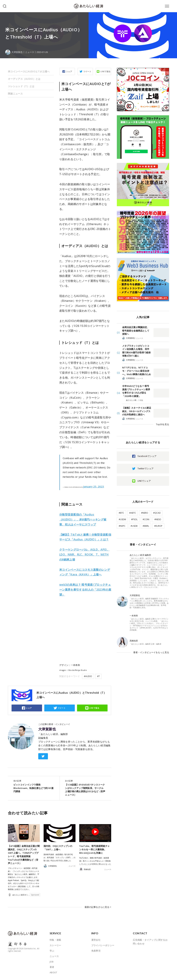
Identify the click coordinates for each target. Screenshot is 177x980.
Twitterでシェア (146, 468)
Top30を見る (163, 424)
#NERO (145, 513)
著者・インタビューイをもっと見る (151, 652)
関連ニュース (15, 94)
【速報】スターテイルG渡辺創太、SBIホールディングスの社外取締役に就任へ (137, 411)
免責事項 (96, 951)
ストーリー (55, 945)
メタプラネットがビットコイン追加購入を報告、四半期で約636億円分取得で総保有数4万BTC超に (136, 351)
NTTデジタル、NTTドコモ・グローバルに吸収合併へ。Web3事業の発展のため (136, 371)
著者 (52, 967)
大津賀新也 (47, 729)
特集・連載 (55, 940)
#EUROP (158, 526)
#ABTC (133, 513)
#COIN (146, 519)
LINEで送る (106, 71)
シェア (69, 71)
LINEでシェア (144, 481)
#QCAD (157, 513)
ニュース (30, 52)
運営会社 (96, 940)
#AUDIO (88, 676)
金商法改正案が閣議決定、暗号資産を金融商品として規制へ (136, 331)
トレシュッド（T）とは (21, 86)
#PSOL (134, 519)
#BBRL (146, 526)
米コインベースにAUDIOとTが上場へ (29, 71)
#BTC (121, 513)
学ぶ (52, 951)
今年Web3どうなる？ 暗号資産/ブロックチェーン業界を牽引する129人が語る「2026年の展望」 (136, 391)
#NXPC (122, 526)
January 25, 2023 (94, 486)
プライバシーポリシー (103, 945)
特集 (141, 400)
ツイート (87, 71)
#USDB (134, 526)
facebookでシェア (147, 456)
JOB (52, 962)
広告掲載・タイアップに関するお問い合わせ (150, 942)
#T (98, 676)
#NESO (158, 519)
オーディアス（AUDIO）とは (24, 79)
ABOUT (53, 972)
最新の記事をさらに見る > (98, 907)
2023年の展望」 (85, 590)
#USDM (122, 519)
